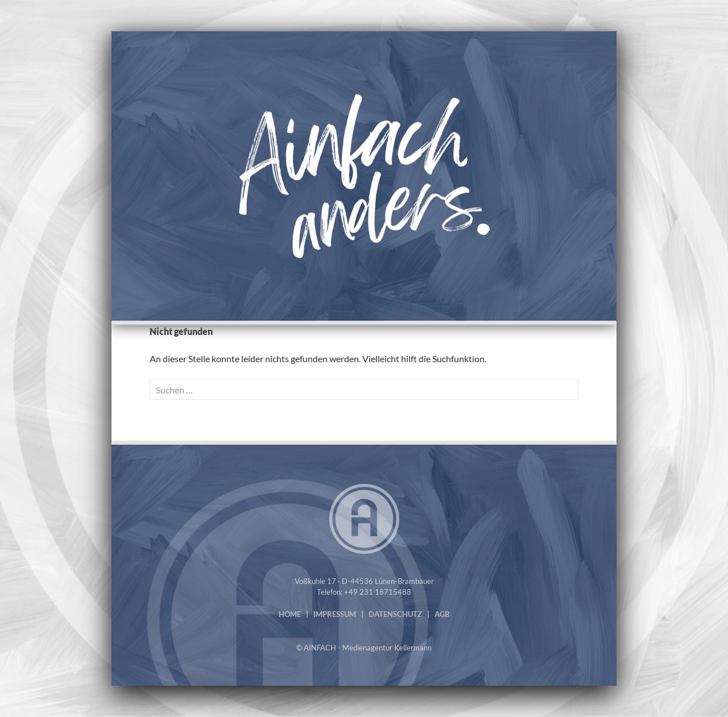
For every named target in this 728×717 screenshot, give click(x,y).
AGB (442, 614)
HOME (290, 614)
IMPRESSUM (335, 614)
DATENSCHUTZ (395, 614)
